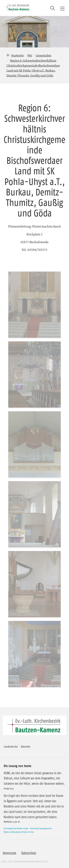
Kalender (26, 746)
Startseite (17, 55)
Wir (30, 55)
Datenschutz (29, 853)
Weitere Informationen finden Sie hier (19, 832)
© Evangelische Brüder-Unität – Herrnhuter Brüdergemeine (28, 828)
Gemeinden (44, 55)
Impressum (9, 853)
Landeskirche (11, 746)
